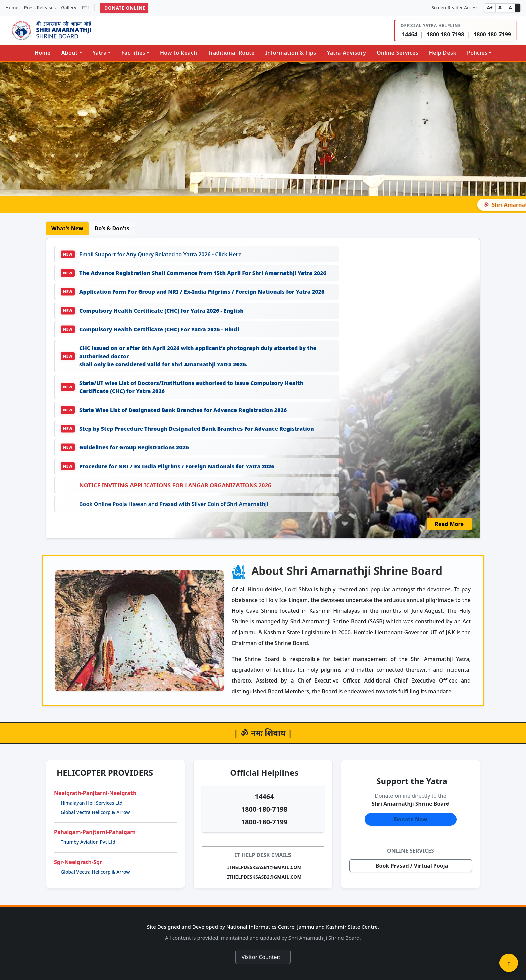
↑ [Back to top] (509, 963)
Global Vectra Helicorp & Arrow (95, 812)
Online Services (398, 53)
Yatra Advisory (347, 53)
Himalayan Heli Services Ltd (92, 803)
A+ (490, 8)
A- (501, 8)
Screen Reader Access (455, 8)
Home (12, 8)
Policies (477, 53)
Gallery (69, 8)
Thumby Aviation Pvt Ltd (88, 842)
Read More (449, 524)
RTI (85, 8)
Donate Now (411, 819)
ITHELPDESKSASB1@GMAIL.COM (264, 867)
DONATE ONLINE (125, 8)
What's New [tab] (67, 228)
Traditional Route (231, 53)
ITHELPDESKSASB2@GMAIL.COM (264, 877)
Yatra (100, 53)
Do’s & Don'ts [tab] (112, 228)
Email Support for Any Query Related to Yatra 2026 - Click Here (151, 254)
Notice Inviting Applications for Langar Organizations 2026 (175, 485)
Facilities (133, 53)
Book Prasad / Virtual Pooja (412, 866)
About (70, 53)
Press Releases (40, 8)
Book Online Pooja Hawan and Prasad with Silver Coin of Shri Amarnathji (174, 504)
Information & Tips (291, 53)
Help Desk (443, 53)
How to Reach (178, 53)
